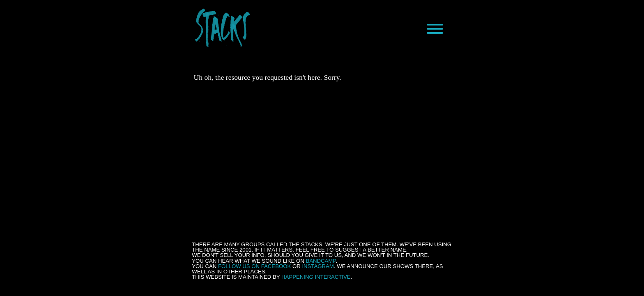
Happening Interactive (316, 277)
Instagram (318, 266)
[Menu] (435, 29)
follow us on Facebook (254, 266)
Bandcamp (321, 261)
